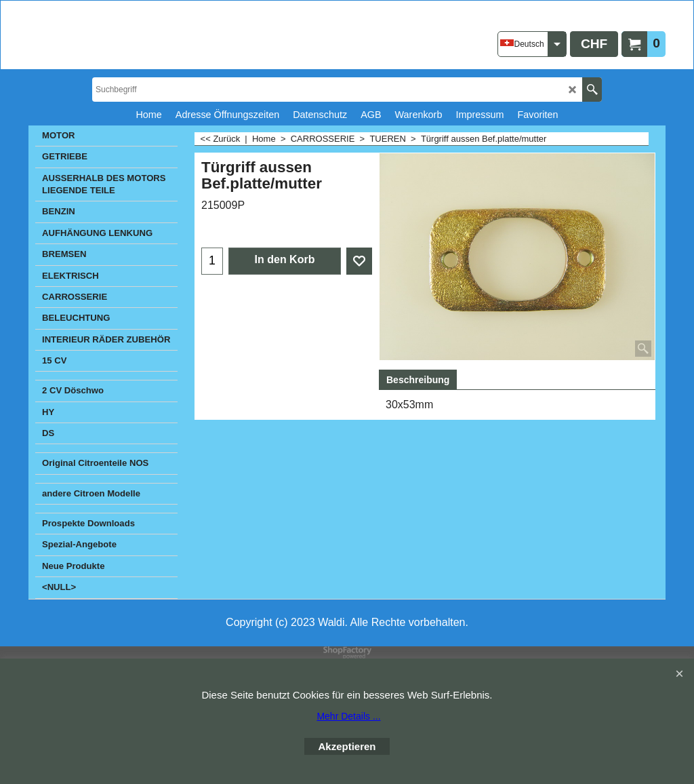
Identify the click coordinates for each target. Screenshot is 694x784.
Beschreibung (418, 380)
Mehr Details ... (348, 716)
